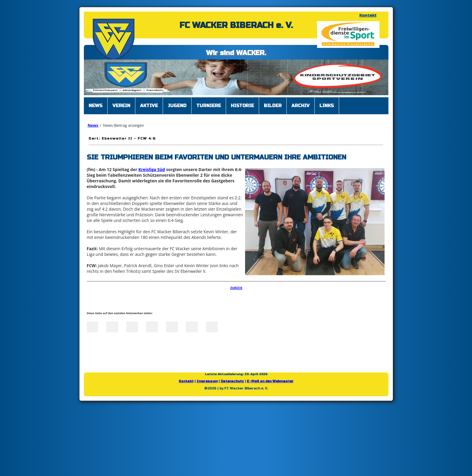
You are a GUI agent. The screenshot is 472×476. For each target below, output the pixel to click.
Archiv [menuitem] (301, 106)
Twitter (112, 326)
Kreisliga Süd (152, 169)
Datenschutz (232, 381)
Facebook (92, 326)
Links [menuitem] (327, 106)
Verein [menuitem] (121, 106)
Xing (152, 326)
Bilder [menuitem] (273, 106)
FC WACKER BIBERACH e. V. (236, 25)
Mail (172, 326)
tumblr (192, 326)
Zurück (236, 288)
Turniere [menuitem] (209, 106)
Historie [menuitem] (242, 106)
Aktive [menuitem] (149, 106)
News (93, 125)
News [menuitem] (96, 106)
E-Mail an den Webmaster (270, 381)
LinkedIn (132, 326)
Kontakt (368, 15)
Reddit (212, 326)
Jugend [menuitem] (177, 106)
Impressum (207, 381)
